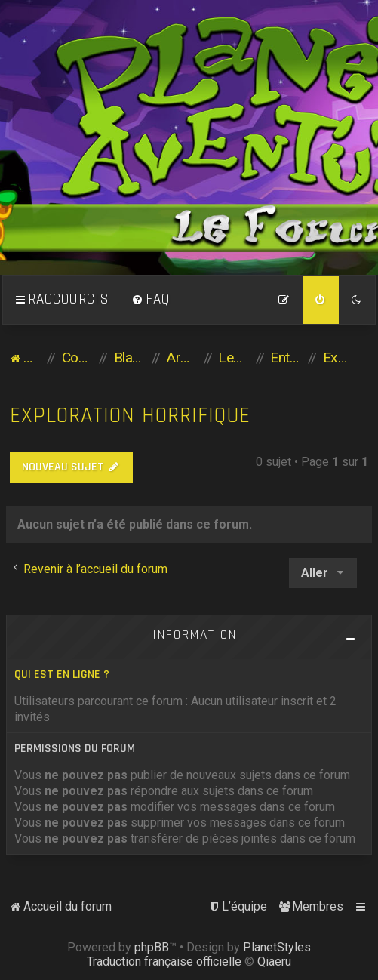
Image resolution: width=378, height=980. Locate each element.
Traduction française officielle (164, 962)
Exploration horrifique (130, 416)
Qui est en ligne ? (62, 675)
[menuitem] (151, 300)
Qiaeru (274, 962)
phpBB (152, 947)
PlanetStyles (277, 947)
